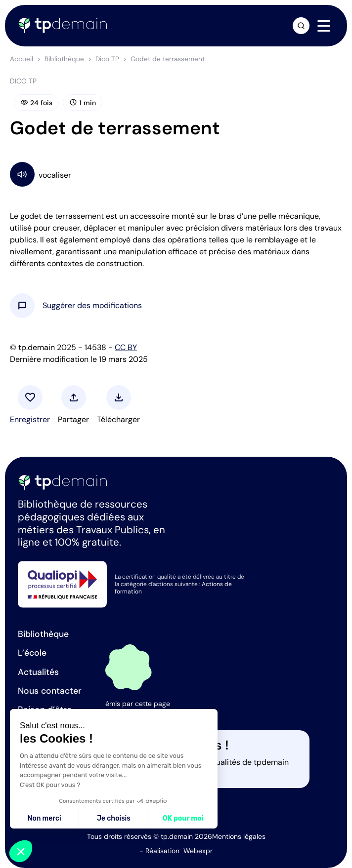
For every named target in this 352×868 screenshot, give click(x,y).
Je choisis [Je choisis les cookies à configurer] (114, 818)
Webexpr (198, 851)
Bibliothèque (64, 59)
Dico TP (107, 59)
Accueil (22, 59)
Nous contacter (50, 691)
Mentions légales (239, 836)
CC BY (126, 347)
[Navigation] (324, 26)
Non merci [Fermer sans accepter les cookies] (44, 818)
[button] (92, 306)
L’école (32, 653)
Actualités (38, 672)
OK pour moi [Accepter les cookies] (183, 818)
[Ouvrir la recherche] (301, 26)
